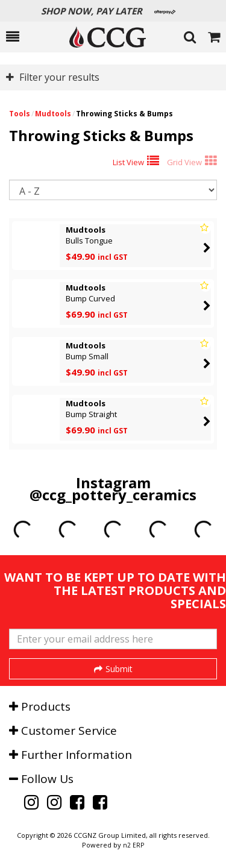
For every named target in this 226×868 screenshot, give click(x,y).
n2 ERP (133, 845)
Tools (20, 114)
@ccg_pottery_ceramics (113, 495)
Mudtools (53, 114)
